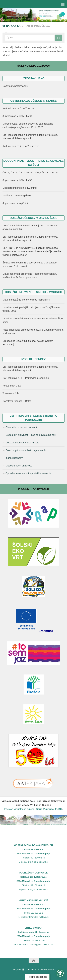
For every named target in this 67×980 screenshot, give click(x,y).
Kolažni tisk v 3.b (12, 386)
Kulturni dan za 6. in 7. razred (19, 108)
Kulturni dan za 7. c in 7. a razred (21, 146)
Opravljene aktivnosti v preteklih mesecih (28, 473)
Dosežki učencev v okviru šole (22, 443)
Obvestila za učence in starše (22, 427)
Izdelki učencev (14, 458)
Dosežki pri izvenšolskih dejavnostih (25, 450)
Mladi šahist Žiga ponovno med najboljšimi (26, 300)
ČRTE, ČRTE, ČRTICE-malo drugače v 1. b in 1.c (30, 172)
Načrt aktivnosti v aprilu (15, 86)
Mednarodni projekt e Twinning (20, 188)
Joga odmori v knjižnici (15, 203)
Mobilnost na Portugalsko (17, 195)
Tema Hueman (47, 970)
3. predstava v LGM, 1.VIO (17, 116)
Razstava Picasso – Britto (17, 401)
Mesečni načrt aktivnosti (19, 466)
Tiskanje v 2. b (11, 393)
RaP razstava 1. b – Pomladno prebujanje (26, 378)
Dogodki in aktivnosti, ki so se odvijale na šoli (30, 435)
